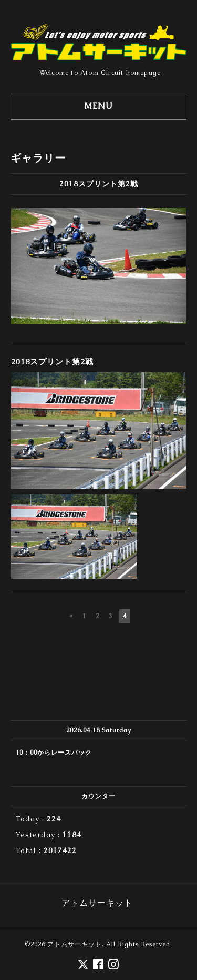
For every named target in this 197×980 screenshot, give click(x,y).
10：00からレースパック (54, 753)
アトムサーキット (75, 944)
